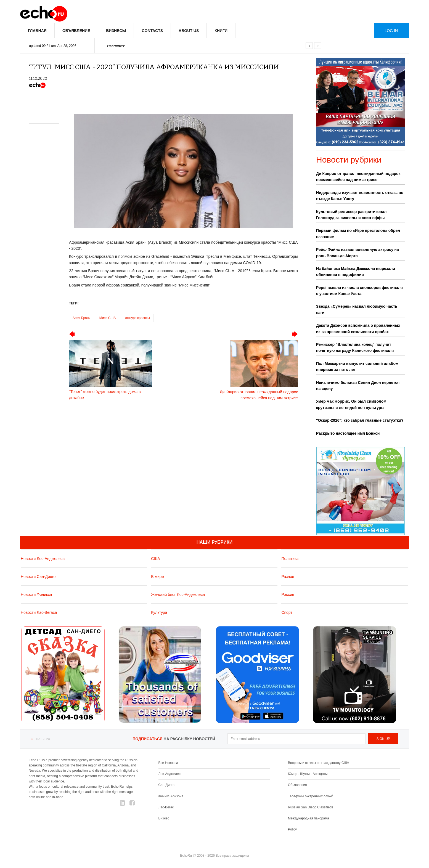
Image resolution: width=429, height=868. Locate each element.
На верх (43, 739)
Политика (290, 559)
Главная (37, 31)
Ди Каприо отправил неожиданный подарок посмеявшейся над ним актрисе (358, 177)
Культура (159, 612)
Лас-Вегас (166, 807)
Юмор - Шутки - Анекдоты (308, 774)
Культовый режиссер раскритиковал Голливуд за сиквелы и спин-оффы (351, 215)
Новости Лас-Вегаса (39, 612)
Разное (288, 577)
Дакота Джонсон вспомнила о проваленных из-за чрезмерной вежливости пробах (358, 328)
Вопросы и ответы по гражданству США (319, 763)
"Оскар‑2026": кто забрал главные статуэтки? (360, 420)
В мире (157, 577)
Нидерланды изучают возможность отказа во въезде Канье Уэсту (360, 196)
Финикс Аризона (171, 796)
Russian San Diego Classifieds (311, 807)
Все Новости (168, 763)
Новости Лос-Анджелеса (43, 559)
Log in (391, 31)
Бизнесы (116, 31)
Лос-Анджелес (170, 774)
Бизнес (164, 818)
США (155, 559)
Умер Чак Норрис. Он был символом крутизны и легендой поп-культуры (351, 404)
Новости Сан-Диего (38, 577)
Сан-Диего (166, 785)
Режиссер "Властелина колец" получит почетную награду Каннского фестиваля (355, 347)
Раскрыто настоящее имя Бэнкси (348, 433)
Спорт (287, 612)
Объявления (76, 31)
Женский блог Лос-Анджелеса (178, 594)
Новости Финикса (36, 594)
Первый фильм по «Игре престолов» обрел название (358, 233)
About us (189, 31)
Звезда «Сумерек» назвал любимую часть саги (357, 309)
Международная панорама (308, 818)
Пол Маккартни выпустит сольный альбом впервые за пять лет (357, 367)
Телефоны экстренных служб (310, 796)
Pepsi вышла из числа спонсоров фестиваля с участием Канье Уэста (359, 291)
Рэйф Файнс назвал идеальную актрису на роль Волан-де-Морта (357, 253)
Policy (292, 829)
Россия (288, 594)
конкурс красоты (137, 318)
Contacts (152, 31)
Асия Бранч (82, 318)
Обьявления (297, 785)
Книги (221, 31)
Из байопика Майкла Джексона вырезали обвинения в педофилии (356, 272)
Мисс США (108, 318)
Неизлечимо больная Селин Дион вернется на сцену (358, 386)
